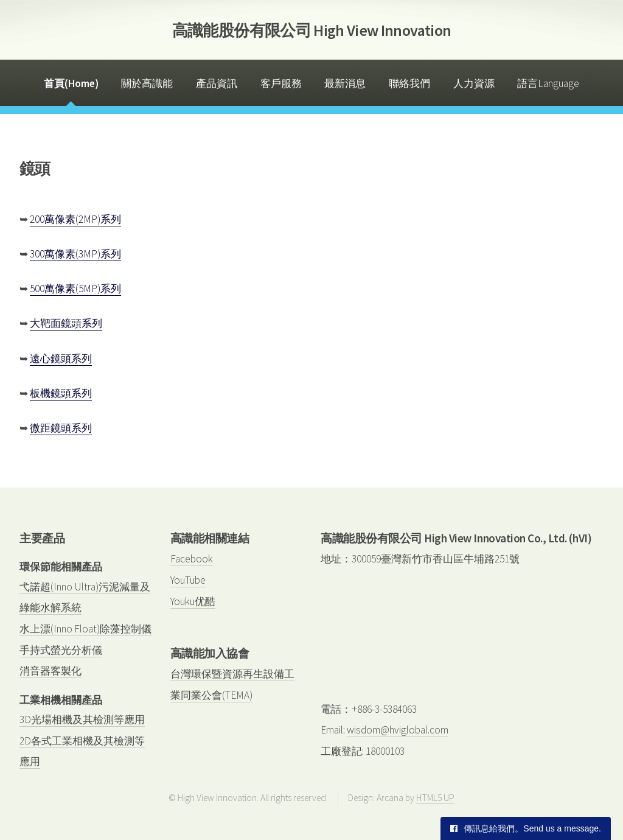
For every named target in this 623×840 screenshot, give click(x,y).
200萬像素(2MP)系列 (75, 219)
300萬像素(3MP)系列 (75, 254)
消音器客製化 (50, 671)
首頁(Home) (71, 83)
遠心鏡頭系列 (61, 359)
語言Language (548, 83)
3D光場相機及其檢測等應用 (82, 719)
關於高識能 (147, 83)
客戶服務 (281, 83)
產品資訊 (217, 83)
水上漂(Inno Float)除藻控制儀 (85, 629)
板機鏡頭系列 (61, 393)
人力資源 (474, 83)
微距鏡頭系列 (61, 428)
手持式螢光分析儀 (61, 650)
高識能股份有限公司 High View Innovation (312, 30)
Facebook (192, 559)
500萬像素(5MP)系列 (75, 289)
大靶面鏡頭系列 (66, 323)
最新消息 (345, 83)
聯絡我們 (409, 83)
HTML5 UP (435, 798)
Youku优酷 (193, 601)
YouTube (188, 580)
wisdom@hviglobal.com (398, 730)
